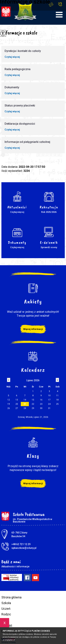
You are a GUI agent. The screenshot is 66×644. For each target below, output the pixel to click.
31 (49, 408)
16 (41, 400)
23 (41, 404)
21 (25, 404)
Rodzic (6, 614)
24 (49, 404)
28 (25, 408)
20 (17, 404)
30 (41, 408)
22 (33, 404)
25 (57, 404)
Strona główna (11, 597)
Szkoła (6, 603)
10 (49, 396)
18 (57, 400)
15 (33, 400)
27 (17, 408)
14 (25, 400)
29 (33, 408)
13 (17, 400)
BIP (4, 620)
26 (9, 408)
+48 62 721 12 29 (60, 4)
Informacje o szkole (19, 33)
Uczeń (6, 609)
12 (9, 400)
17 (49, 400)
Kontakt (7, 626)
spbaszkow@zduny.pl (51, 5)
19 (9, 404)
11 (57, 396)
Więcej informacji (33, 329)
